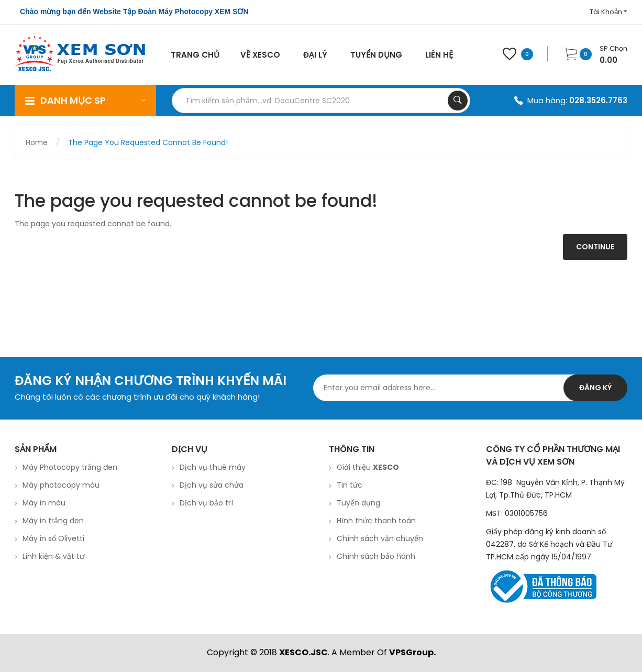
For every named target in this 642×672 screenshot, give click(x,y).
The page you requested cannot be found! (148, 142)
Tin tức (350, 485)
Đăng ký (595, 388)
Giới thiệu (368, 467)
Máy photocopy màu (61, 485)
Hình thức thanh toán (376, 521)
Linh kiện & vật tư (53, 556)
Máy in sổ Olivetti (53, 538)
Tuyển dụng (358, 503)
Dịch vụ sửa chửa (212, 485)
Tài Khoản (608, 12)
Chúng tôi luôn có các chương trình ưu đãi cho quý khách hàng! (137, 397)
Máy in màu (44, 503)
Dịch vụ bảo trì (206, 503)
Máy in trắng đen (53, 521)
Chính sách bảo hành (376, 556)
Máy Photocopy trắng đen (70, 467)
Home (37, 142)
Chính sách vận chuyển (380, 538)
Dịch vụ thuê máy (213, 467)
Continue (595, 247)
